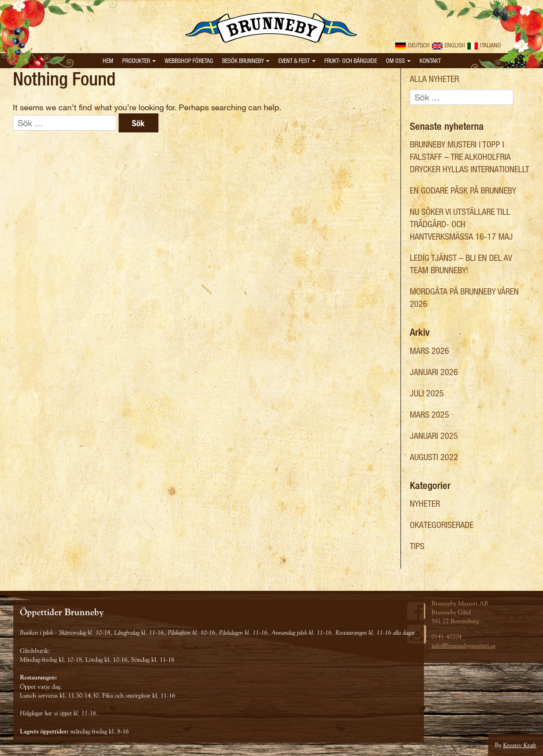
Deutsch (412, 45)
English (449, 45)
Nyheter (425, 503)
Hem (108, 60)
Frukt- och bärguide (351, 60)
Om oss (398, 60)
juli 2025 (427, 393)
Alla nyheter (434, 79)
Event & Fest (297, 60)
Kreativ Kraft (520, 745)
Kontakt (430, 60)
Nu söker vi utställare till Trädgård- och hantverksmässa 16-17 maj (461, 224)
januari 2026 (434, 372)
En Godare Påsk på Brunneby (463, 190)
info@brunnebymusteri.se (464, 645)
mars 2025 (429, 414)
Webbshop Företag (189, 60)
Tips (417, 546)
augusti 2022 (434, 457)
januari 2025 (434, 436)
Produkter (139, 60)
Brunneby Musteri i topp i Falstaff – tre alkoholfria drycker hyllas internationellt (470, 157)
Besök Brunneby (246, 60)
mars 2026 (429, 351)
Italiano (484, 45)
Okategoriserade (442, 525)
